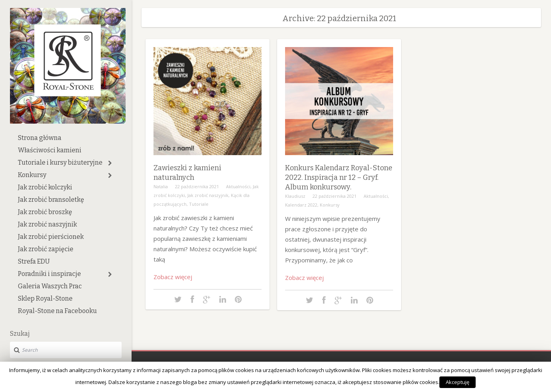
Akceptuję (458, 382)
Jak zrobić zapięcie (46, 249)
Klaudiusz (295, 196)
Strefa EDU (34, 261)
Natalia (161, 186)
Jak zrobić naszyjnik (47, 224)
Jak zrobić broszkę (45, 212)
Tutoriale (199, 204)
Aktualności (238, 186)
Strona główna (40, 138)
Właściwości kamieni (50, 150)
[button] (110, 163)
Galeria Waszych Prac (50, 286)
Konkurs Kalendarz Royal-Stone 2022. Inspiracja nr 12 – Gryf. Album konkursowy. (339, 177)
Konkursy (32, 175)
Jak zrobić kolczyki (45, 187)
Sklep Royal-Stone (45, 298)
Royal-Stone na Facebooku (57, 311)
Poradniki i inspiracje (49, 274)
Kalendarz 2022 (301, 205)
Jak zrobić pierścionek (51, 237)
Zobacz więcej (173, 277)
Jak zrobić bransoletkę (51, 200)
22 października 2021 (197, 186)
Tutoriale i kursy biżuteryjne (60, 163)
